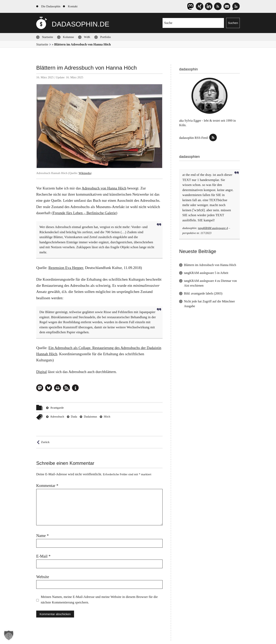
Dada (74, 417)
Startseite (48, 37)
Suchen (233, 23)
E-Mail (43, 556)
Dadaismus (90, 417)
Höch (107, 417)
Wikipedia (85, 173)
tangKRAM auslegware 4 (213, 228)
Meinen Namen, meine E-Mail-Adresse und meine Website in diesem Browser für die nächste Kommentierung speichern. (99, 600)
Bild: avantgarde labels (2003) (203, 293)
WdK (87, 37)
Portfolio (105, 37)
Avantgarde (57, 408)
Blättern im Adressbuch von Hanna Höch (210, 265)
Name (42, 536)
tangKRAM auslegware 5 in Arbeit (206, 273)
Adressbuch (57, 417)
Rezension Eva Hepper (66, 268)
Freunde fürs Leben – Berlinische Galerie (84, 213)
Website (43, 577)
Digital (41, 372)
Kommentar (47, 486)
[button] (40, 388)
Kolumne (69, 37)
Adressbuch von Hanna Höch (104, 188)
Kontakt (73, 6)
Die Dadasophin (51, 6)
